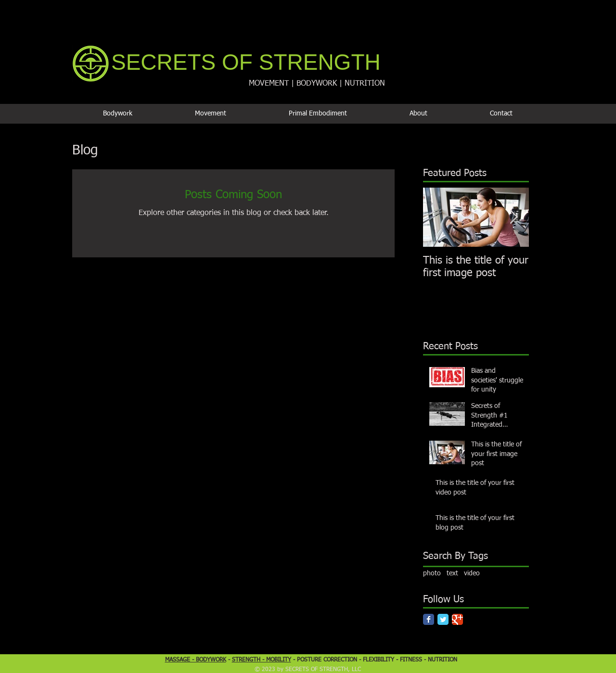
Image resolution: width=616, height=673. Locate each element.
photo (432, 573)
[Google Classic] (457, 619)
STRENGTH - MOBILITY (262, 660)
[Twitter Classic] (443, 619)
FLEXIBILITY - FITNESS (393, 660)
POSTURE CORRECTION (327, 660)
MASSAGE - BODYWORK (196, 660)
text (452, 573)
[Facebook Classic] (429, 619)
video (472, 573)
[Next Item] (513, 217)
